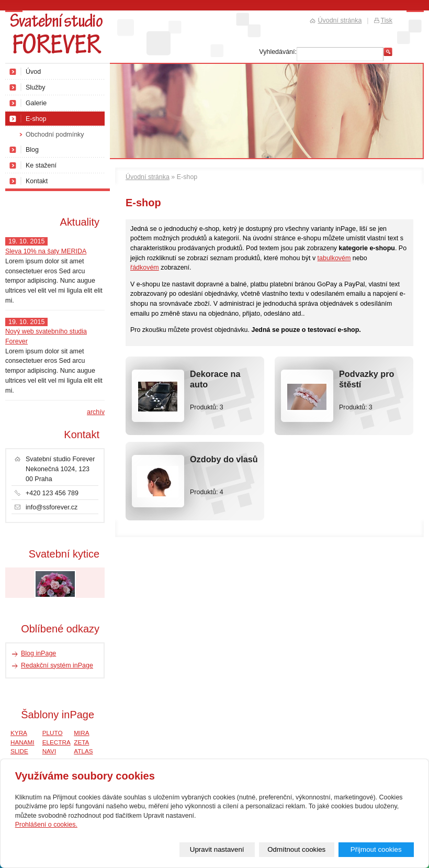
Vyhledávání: (278, 52)
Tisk (387, 20)
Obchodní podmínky (55, 135)
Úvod (33, 72)
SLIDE (19, 751)
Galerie (36, 103)
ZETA (81, 742)
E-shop (36, 119)
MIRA (81, 733)
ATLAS (83, 751)
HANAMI (22, 742)
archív (96, 412)
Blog (32, 150)
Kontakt (37, 181)
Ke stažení (41, 165)
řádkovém (145, 268)
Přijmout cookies (376, 849)
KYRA (19, 733)
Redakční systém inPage (57, 665)
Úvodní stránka (148, 177)
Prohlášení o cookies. (46, 825)
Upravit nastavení (217, 849)
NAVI (49, 751)
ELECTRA (57, 742)
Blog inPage (38, 653)
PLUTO (53, 733)
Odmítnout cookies (296, 849)
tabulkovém (334, 258)
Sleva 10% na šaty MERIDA (46, 251)
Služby (35, 87)
